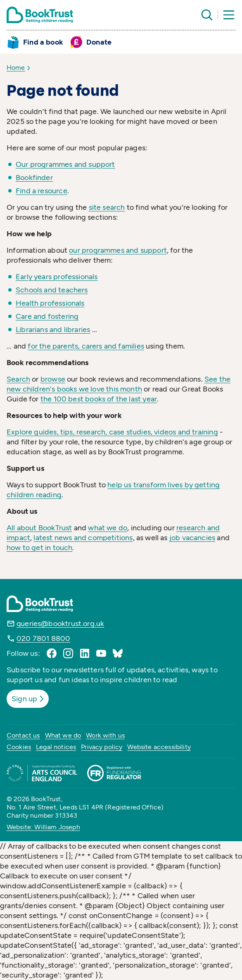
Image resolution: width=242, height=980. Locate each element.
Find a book (43, 42)
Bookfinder (34, 178)
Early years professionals (57, 277)
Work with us (105, 735)
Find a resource (42, 191)
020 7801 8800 (43, 638)
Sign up (28, 699)
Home (16, 68)
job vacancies (192, 538)
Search (18, 379)
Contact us (23, 735)
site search (107, 207)
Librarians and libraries (53, 330)
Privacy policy (102, 747)
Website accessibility (159, 747)
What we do (63, 735)
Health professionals (50, 303)
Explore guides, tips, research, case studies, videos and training (112, 432)
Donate (99, 42)
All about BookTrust (39, 528)
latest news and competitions (83, 538)
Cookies (19, 747)
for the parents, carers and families (86, 346)
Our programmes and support (65, 164)
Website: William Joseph (43, 827)
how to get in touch (39, 548)
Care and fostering (47, 316)
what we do (108, 528)
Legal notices (56, 747)
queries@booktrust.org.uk (60, 624)
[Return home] (40, 15)
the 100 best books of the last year (99, 399)
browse (53, 379)
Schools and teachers (52, 290)
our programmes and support (118, 250)
